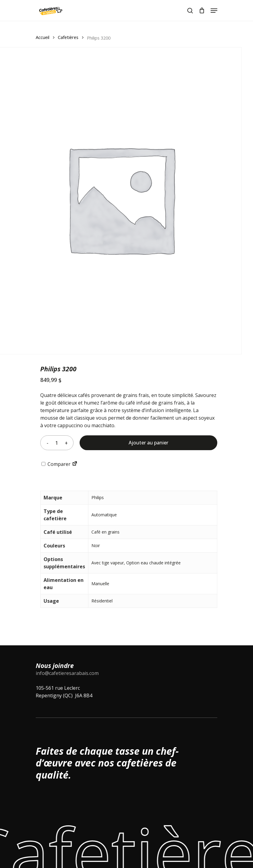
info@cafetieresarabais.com (67, 673)
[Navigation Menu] (214, 11)
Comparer (56, 464)
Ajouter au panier (148, 443)
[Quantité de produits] (57, 443)
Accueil (43, 37)
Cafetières (68, 37)
